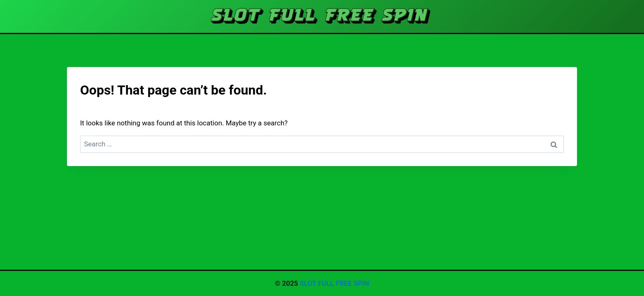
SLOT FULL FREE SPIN (335, 283)
